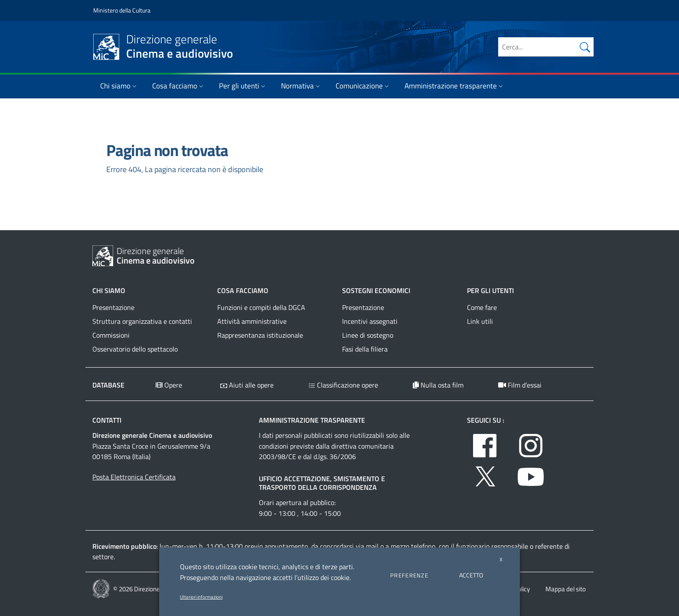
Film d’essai (520, 385)
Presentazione (113, 307)
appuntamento (286, 546)
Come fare (482, 307)
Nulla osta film (438, 385)
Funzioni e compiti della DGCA (261, 307)
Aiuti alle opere (247, 385)
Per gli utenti (243, 86)
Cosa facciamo (179, 86)
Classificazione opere (343, 385)
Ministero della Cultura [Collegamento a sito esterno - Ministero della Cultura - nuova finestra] (122, 10)
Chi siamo (119, 86)
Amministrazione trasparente (455, 86)
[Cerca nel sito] (585, 47)
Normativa (301, 86)
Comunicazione (363, 86)
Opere (169, 385)
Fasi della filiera (365, 349)
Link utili (480, 321)
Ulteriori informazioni (201, 597)
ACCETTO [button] (471, 575)
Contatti (107, 420)
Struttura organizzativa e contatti (142, 321)
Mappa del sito (566, 589)
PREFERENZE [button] (409, 575)
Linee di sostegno (368, 335)
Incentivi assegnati (370, 321)
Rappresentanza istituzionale (260, 335)
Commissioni (111, 335)
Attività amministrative (252, 321)
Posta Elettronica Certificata (134, 477)
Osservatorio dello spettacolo (135, 349)
